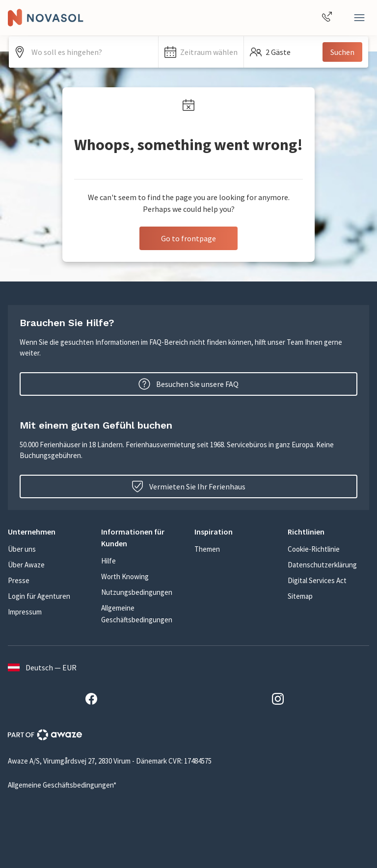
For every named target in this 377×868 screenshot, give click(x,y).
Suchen (342, 52)
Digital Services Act (317, 580)
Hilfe (108, 561)
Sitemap (300, 596)
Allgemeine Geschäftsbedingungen (137, 614)
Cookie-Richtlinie (314, 549)
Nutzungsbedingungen (137, 592)
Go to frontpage (188, 238)
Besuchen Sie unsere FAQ (188, 384)
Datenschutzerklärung (322, 565)
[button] (201, 52)
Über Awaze (26, 565)
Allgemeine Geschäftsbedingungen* (62, 785)
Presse (19, 580)
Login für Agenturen (39, 596)
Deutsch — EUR (42, 667)
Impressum (25, 612)
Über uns (22, 549)
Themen (207, 549)
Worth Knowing (125, 576)
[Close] (359, 18)
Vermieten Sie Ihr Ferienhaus (188, 486)
